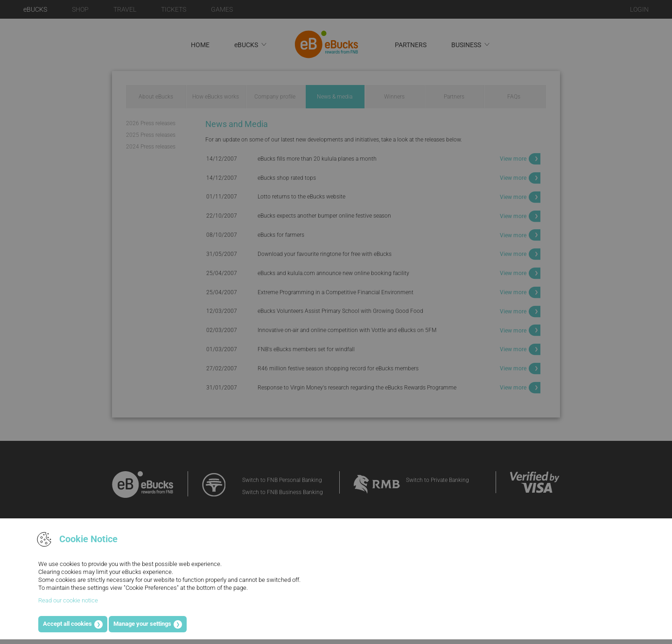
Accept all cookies (67, 624)
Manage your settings (142, 624)
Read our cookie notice (68, 600)
